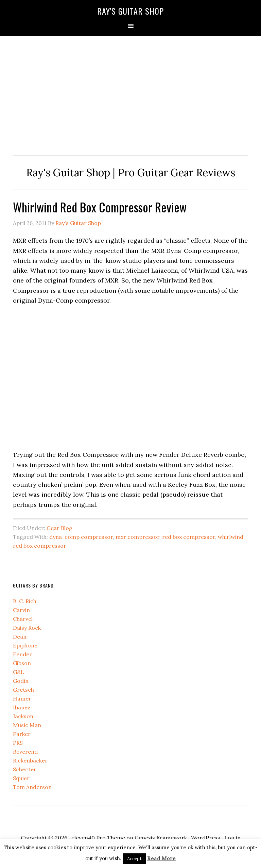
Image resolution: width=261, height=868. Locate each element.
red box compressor (189, 537)
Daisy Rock (27, 628)
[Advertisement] (131, 94)
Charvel (23, 619)
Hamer (22, 698)
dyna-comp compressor (81, 537)
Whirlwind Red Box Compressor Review (100, 207)
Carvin (21, 610)
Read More (161, 858)
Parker (22, 734)
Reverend (25, 752)
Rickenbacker (30, 760)
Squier (21, 778)
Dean (20, 637)
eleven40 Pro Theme (98, 838)
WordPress (206, 838)
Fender (22, 654)
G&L (19, 672)
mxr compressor (137, 537)
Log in (232, 838)
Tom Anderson (32, 787)
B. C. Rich (25, 601)
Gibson (22, 663)
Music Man (27, 725)
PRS (18, 743)
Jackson (23, 716)
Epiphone (25, 645)
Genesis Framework (161, 838)
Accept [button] (134, 859)
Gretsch (23, 690)
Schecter (25, 769)
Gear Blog (59, 528)
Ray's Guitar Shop (130, 11)
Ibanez (22, 707)
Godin (21, 681)
